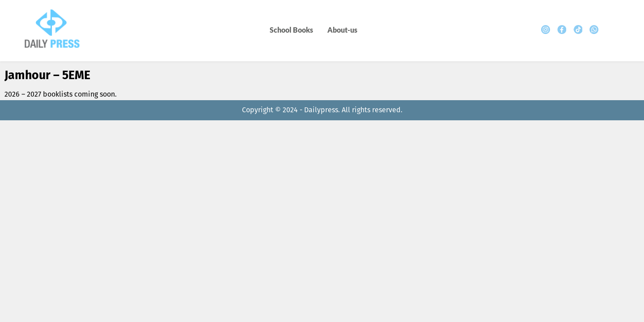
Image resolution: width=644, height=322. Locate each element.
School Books (291, 30)
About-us (342, 30)
